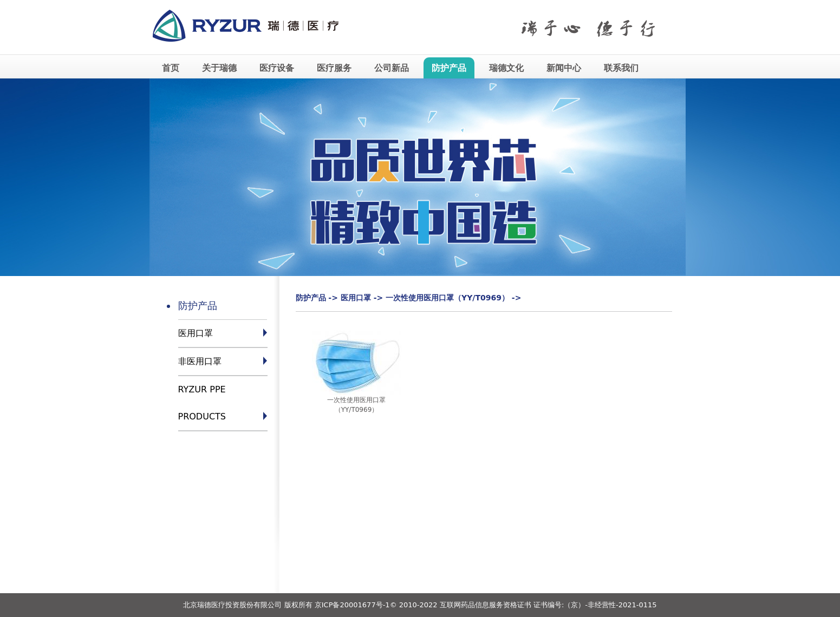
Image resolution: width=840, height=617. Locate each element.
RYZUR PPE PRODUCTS (202, 403)
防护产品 (449, 68)
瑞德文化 (506, 68)
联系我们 (621, 68)
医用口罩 (196, 333)
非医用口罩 (200, 361)
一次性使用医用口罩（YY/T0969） (447, 298)
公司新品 (392, 68)
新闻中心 (564, 68)
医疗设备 (277, 68)
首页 (171, 68)
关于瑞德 (219, 68)
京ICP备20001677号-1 (352, 605)
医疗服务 (334, 68)
